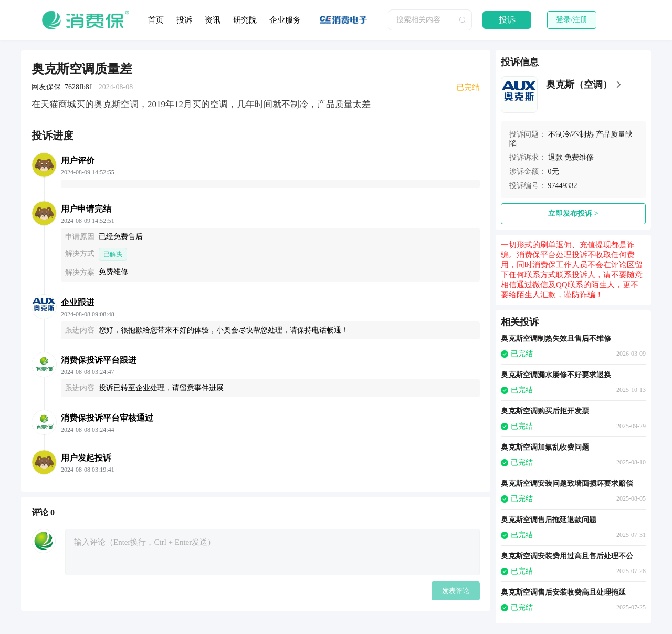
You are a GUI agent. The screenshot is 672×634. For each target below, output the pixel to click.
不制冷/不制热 (571, 134)
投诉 (184, 20)
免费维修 (579, 157)
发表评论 (456, 591)
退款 (555, 157)
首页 (156, 20)
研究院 (245, 20)
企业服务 (285, 20)
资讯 (213, 20)
